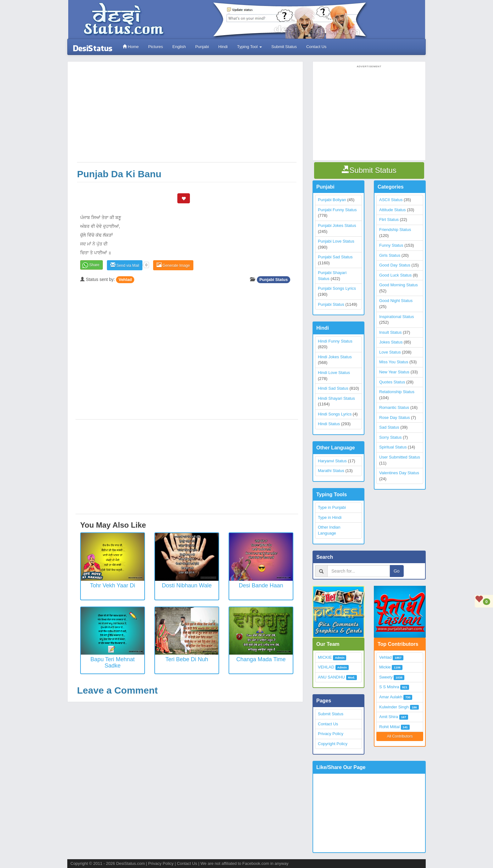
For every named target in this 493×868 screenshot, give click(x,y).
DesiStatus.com (130, 863)
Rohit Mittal (389, 727)
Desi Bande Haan (261, 585)
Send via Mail (125, 265)
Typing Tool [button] (249, 47)
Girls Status (390, 255)
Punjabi (202, 47)
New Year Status (394, 372)
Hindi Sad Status (333, 388)
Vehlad (125, 280)
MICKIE (325, 657)
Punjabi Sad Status (335, 257)
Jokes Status (391, 342)
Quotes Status (392, 382)
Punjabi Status (274, 280)
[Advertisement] (187, 115)
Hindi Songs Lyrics (335, 414)
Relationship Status (397, 392)
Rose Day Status (395, 418)
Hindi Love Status (334, 373)
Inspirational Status (397, 317)
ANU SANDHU (331, 677)
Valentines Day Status (399, 473)
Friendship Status (395, 230)
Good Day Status (395, 265)
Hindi (223, 47)
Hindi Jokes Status (335, 357)
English (179, 47)
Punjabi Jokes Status (337, 225)
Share (94, 265)
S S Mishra (389, 687)
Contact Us (316, 47)
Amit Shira (389, 717)
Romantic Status (394, 407)
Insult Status (391, 332)
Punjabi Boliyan (332, 200)
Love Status (390, 352)
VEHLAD (326, 667)
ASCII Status (391, 200)
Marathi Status (331, 471)
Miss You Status (394, 362)
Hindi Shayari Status (336, 398)
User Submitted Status (400, 457)
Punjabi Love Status (336, 241)
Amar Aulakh (391, 697)
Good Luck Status (395, 275)
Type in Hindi (330, 517)
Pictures (155, 47)
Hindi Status (329, 424)
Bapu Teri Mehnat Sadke (113, 662)
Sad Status (389, 427)
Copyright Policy (333, 744)
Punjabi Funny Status (337, 210)
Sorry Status (391, 437)
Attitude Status (393, 210)
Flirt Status (389, 220)
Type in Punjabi (332, 507)
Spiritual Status (393, 447)
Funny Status (391, 245)
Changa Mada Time (261, 659)
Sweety (386, 677)
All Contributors (400, 736)
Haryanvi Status (332, 461)
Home (131, 47)
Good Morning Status (399, 285)
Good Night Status (396, 301)
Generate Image (173, 265)
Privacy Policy (331, 734)
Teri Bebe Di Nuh (187, 659)
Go (397, 571)
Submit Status (284, 47)
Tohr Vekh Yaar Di (112, 585)
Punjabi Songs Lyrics (337, 288)
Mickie (385, 667)
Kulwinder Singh (394, 707)
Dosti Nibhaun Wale (187, 585)
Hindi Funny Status (335, 341)
